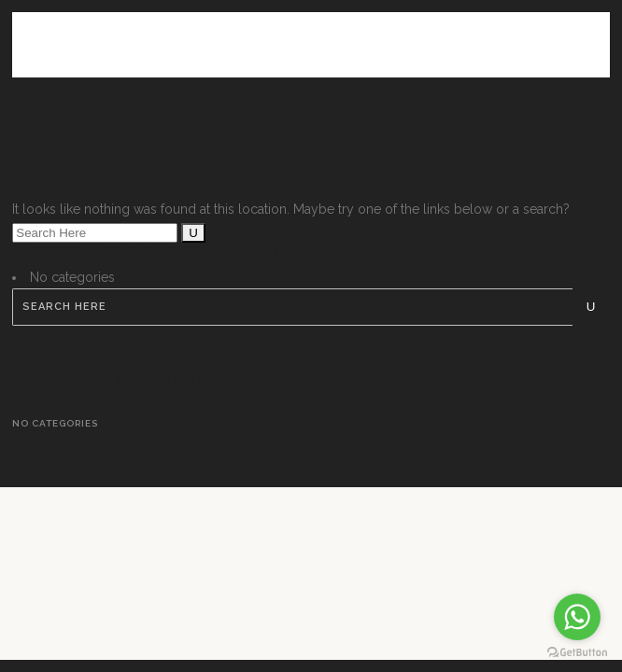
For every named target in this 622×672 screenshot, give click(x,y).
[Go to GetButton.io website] (577, 653)
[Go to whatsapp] (577, 617)
